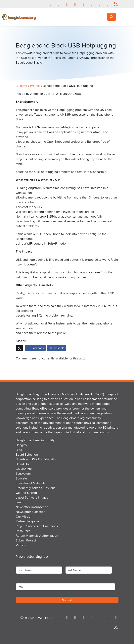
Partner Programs (28, 521)
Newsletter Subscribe (31, 512)
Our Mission (24, 516)
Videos (21, 545)
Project (35, 86)
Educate (21, 478)
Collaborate (24, 469)
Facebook (35, 348)
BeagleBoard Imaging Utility (35, 440)
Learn (20, 502)
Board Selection (27, 454)
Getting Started (26, 493)
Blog (19, 450)
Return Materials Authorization (37, 536)
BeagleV (22, 445)
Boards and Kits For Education (37, 459)
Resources (23, 531)
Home (23, 86)
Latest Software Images (32, 497)
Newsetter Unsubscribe (32, 507)
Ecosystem (23, 474)
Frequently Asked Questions (36, 488)
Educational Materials (31, 483)
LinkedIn (57, 348)
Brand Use (23, 464)
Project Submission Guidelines (37, 526)
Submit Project (26, 540)
